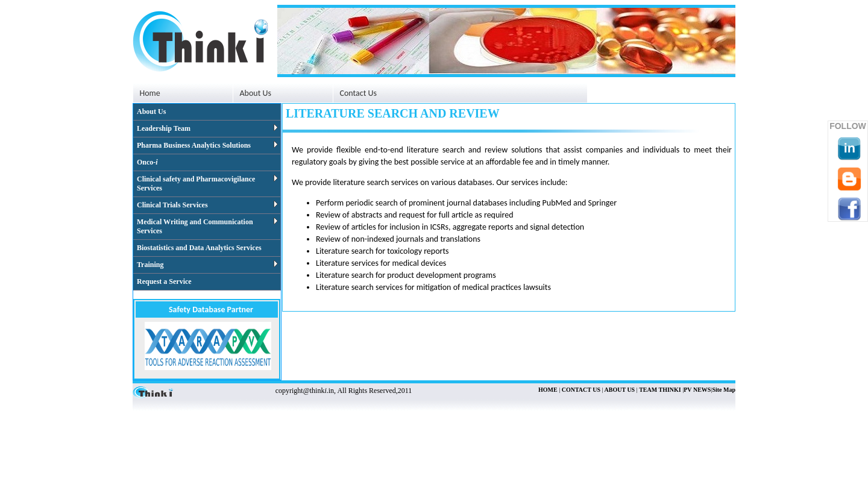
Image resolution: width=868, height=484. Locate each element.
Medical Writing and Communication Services (207, 226)
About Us (151, 112)
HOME (548, 390)
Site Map (724, 390)
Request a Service (164, 281)
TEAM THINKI (660, 390)
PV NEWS (697, 390)
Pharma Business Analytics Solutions (207, 145)
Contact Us (359, 93)
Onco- (147, 162)
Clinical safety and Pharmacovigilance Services (207, 184)
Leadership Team (207, 128)
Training (207, 265)
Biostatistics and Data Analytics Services (199, 248)
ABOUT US (619, 390)
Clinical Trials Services (207, 205)
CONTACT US (580, 390)
